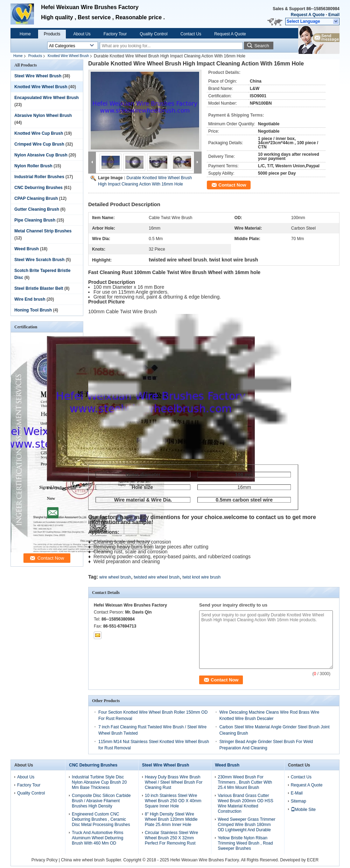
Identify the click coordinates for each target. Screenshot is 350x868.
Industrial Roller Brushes (39, 177)
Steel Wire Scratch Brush (39, 260)
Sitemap (299, 801)
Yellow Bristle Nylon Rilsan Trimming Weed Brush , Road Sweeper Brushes (245, 843)
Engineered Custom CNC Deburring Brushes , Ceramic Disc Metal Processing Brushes (101, 819)
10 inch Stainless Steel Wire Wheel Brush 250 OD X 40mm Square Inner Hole (173, 801)
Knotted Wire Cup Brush (39, 133)
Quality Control (153, 34)
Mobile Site (303, 810)
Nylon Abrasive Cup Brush (41, 155)
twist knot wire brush (201, 577)
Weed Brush (27, 249)
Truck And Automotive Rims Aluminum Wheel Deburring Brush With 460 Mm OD (97, 838)
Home (25, 34)
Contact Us (191, 34)
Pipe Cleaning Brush (35, 220)
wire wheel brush (115, 577)
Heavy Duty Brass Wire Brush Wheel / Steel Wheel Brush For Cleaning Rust (174, 782)
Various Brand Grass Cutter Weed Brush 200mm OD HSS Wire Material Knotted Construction (246, 803)
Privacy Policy (45, 860)
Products (52, 34)
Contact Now (232, 185)
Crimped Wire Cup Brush (39, 144)
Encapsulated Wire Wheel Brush (47, 98)
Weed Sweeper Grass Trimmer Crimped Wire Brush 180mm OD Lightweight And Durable (247, 825)
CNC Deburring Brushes (38, 188)
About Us (82, 34)
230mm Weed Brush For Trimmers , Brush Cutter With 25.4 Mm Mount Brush (245, 782)
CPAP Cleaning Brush (36, 198)
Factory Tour (115, 34)
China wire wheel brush (83, 860)
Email (334, 15)
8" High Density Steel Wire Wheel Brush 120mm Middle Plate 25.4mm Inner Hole (171, 819)
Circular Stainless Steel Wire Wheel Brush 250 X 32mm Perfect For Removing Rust (171, 838)
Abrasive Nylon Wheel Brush (43, 115)
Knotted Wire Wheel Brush (68, 56)
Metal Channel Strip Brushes (43, 231)
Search (262, 46)
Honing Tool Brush (33, 310)
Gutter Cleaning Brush (37, 209)
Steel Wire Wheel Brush (38, 76)
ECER (313, 860)
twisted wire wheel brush (157, 577)
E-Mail (297, 793)
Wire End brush (30, 299)
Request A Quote (308, 15)
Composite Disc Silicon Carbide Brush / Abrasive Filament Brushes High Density (101, 801)
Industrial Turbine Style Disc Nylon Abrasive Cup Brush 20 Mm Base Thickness (99, 782)
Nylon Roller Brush (33, 166)
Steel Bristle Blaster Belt (39, 288)
